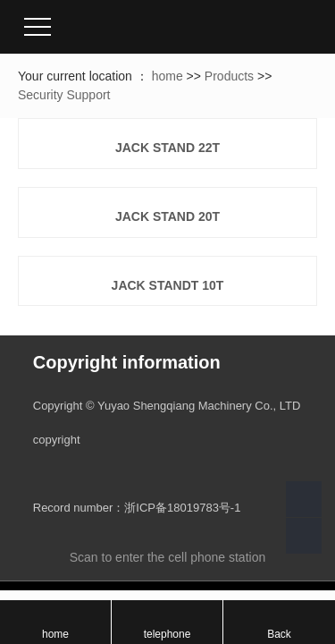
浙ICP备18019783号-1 (182, 508)
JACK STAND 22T (167, 148)
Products (229, 76)
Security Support (64, 95)
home (167, 76)
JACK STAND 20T (167, 216)
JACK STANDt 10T (168, 285)
